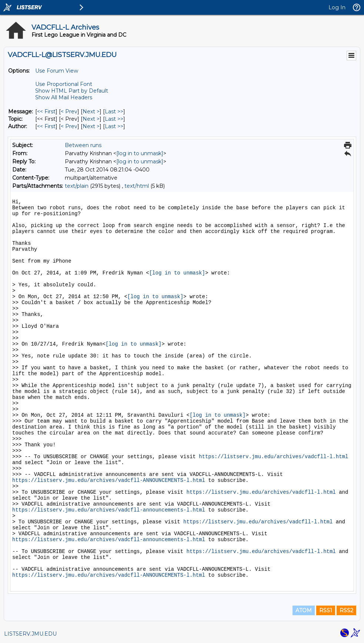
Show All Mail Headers (64, 97)
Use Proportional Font (64, 84)
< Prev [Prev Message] (69, 111)
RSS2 (346, 610)
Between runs (83, 145)
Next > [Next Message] (91, 111)
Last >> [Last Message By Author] (114, 126)
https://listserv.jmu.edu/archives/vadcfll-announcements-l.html (109, 510)
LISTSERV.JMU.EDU (30, 634)
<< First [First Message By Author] (46, 126)
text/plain (77, 186)
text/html (137, 186)
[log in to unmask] (140, 153)
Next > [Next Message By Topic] (91, 119)
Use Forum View (57, 71)
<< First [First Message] (46, 111)
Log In (337, 7)
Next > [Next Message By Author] (91, 126)
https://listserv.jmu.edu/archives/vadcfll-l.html (273, 457)
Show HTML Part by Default (72, 91)
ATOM (304, 610)
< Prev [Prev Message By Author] (69, 126)
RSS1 (326, 610)
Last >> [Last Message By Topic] (114, 119)
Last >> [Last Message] (114, 111)
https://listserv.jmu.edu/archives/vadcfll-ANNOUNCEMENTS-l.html (109, 480)
